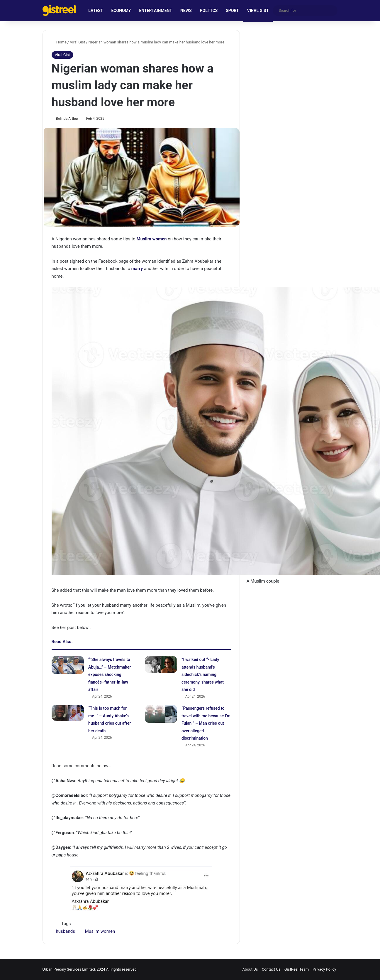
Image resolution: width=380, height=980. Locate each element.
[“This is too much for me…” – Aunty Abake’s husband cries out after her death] (68, 713)
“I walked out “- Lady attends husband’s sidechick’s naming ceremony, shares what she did (203, 674)
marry (137, 269)
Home (59, 42)
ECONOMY (121, 11)
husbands (66, 931)
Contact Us (271, 969)
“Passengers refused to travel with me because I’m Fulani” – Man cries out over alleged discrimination (206, 723)
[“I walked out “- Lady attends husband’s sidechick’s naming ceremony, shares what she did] (161, 664)
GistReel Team (297, 969)
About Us (250, 969)
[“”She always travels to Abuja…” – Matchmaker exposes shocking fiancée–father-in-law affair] (68, 665)
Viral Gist (77, 42)
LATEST (96, 11)
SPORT (232, 11)
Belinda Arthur (67, 119)
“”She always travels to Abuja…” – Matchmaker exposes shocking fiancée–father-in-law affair (110, 674)
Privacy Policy (324, 969)
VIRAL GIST (258, 11)
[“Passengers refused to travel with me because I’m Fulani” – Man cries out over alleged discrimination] (161, 714)
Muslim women (152, 239)
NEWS (186, 11)
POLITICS (209, 11)
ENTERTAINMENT (155, 11)
